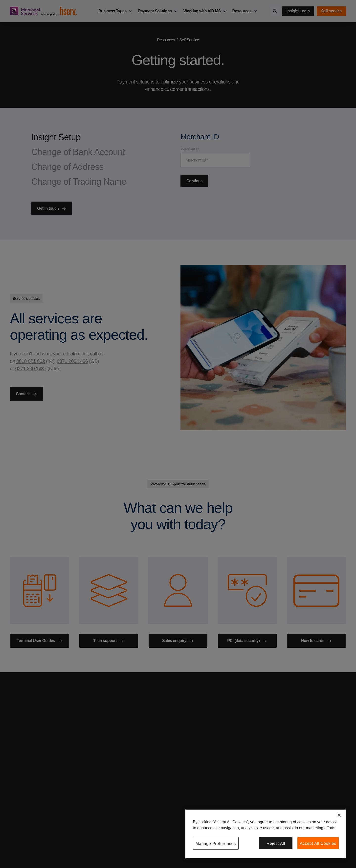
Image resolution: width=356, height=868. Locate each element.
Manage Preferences (216, 844)
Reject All (276, 843)
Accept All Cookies (318, 843)
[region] (266, 834)
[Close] (339, 815)
